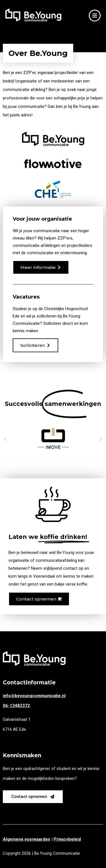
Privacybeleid (67, 839)
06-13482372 (16, 706)
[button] (5, 439)
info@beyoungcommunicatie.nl (34, 696)
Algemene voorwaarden (27, 839)
